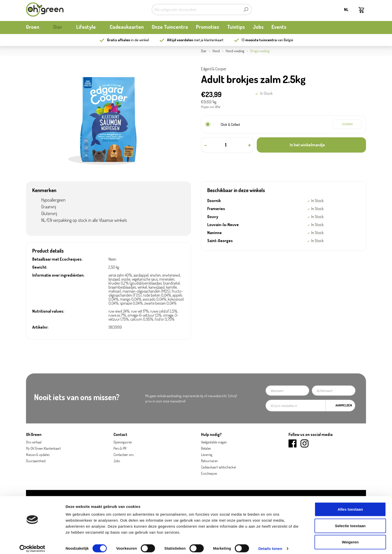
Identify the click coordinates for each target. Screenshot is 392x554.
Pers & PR (120, 448)
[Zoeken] (246, 10)
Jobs (117, 461)
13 (259, 40)
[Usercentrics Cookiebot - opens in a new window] (32, 544)
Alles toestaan (350, 505)
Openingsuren (123, 442)
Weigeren (350, 538)
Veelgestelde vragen (214, 442)
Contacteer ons (123, 455)
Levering (207, 455)
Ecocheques (209, 473)
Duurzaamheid (36, 461)
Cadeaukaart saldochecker (219, 467)
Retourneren (209, 461)
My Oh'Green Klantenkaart (43, 448)
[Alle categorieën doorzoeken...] (196, 10)
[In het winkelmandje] (311, 145)
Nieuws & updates (38, 455)
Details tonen (270, 544)
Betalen (206, 448)
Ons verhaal (34, 442)
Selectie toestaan (350, 521)
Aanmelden (344, 405)
